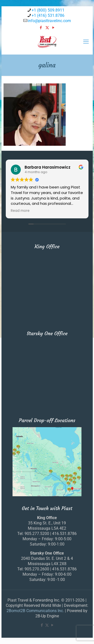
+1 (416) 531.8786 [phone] (48, 15)
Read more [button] (20, 211)
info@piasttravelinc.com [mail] (49, 21)
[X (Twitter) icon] (47, 28)
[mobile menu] (86, 42)
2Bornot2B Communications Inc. (35, 611)
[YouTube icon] (54, 28)
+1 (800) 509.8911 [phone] (48, 10)
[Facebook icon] (41, 28)
